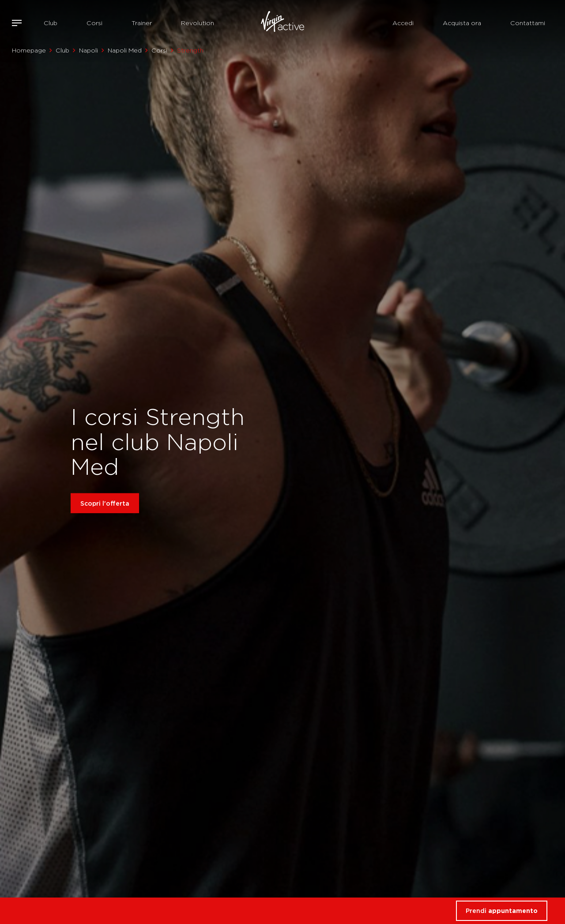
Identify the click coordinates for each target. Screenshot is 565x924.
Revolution (198, 23)
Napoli (89, 50)
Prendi (502, 911)
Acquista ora (462, 23)
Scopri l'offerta (105, 503)
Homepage (29, 50)
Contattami (528, 23)
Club (51, 23)
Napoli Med (125, 50)
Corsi (94, 23)
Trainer (142, 23)
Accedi (403, 23)
